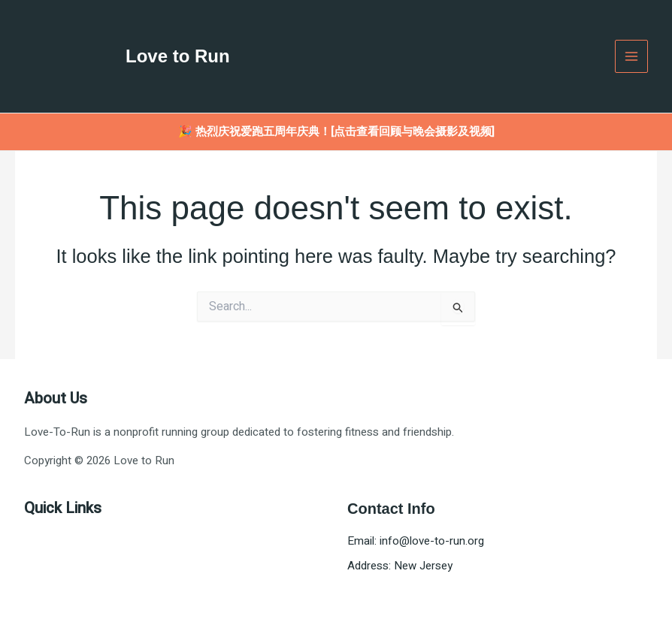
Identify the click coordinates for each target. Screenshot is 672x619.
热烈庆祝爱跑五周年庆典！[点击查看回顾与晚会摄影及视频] (345, 131)
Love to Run (178, 56)
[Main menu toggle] (632, 57)
